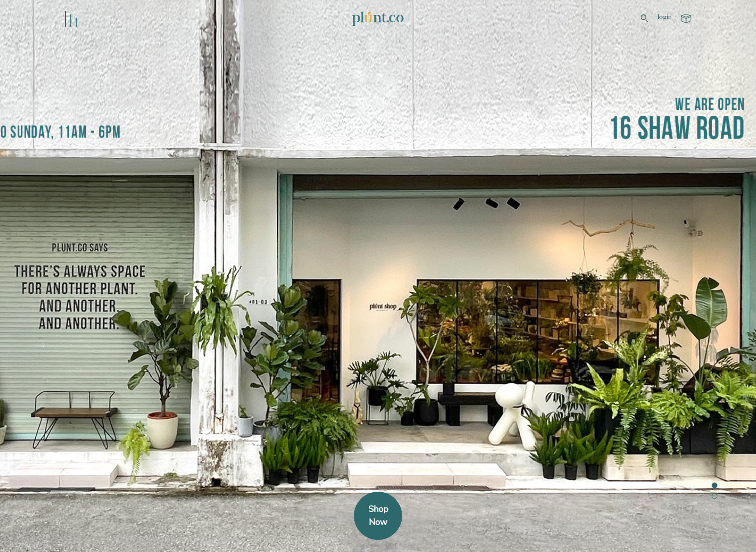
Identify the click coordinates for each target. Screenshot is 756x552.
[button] (715, 485)
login (665, 17)
